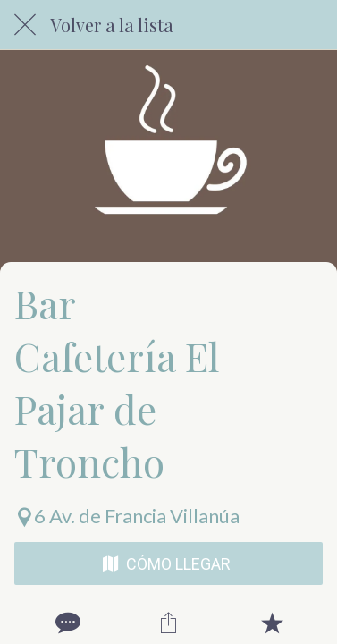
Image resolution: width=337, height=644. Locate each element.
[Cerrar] (25, 25)
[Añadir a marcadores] (272, 623)
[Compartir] (169, 623)
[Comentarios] (66, 623)
